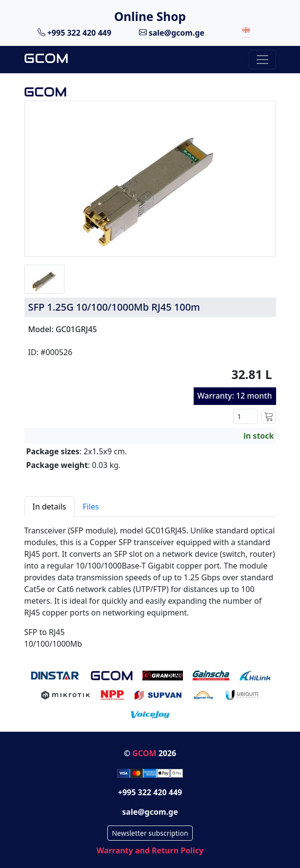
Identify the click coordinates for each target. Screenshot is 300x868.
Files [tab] (91, 507)
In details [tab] (50, 507)
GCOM (144, 753)
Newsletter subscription (150, 833)
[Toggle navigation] (262, 60)
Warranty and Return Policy (150, 850)
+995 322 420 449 (75, 32)
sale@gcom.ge (172, 32)
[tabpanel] (150, 583)
